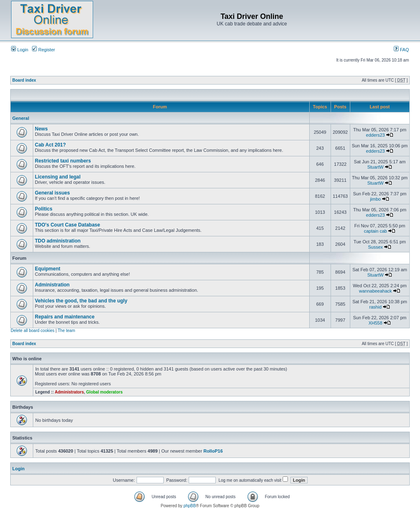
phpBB (189, 506)
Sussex (375, 247)
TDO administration (58, 241)
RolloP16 (213, 451)
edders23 (375, 135)
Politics (44, 209)
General (21, 118)
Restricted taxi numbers (63, 161)
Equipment (48, 269)
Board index (24, 80)
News (41, 129)
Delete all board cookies (33, 331)
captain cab (375, 231)
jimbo (375, 199)
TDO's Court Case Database (67, 225)
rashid (375, 307)
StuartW (375, 167)
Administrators (69, 392)
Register (43, 50)
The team (66, 331)
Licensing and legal (58, 177)
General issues (52, 193)
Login (20, 50)
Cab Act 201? (50, 145)
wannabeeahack (375, 291)
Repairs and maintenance (65, 317)
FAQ (401, 50)
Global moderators (104, 392)
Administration (52, 285)
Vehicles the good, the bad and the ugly (81, 301)
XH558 (375, 323)
